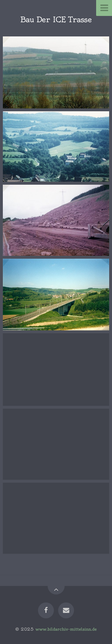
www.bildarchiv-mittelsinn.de (66, 629)
